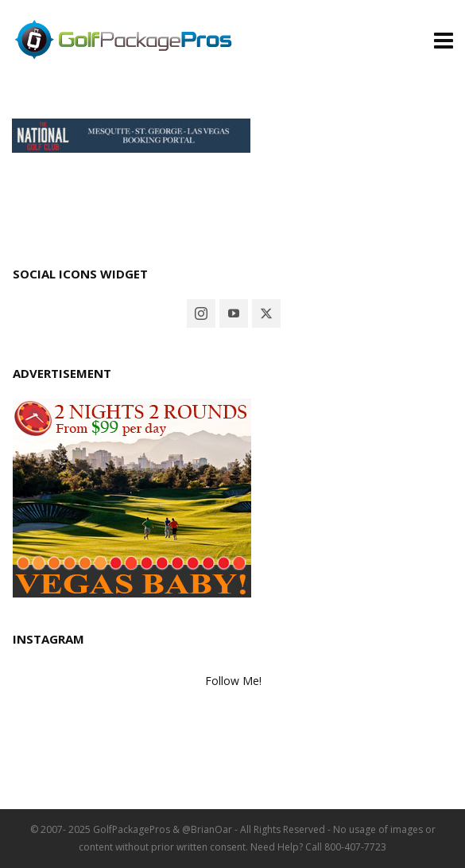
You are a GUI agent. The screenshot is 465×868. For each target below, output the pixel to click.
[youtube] (234, 313)
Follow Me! (233, 681)
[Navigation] (444, 40)
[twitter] (266, 313)
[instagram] (201, 313)
